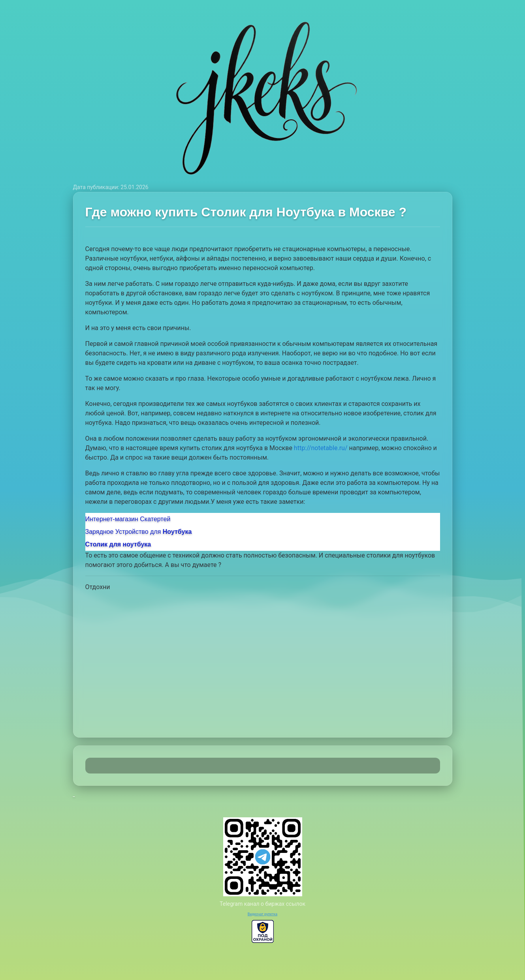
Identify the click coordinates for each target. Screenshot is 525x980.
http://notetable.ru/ (321, 448)
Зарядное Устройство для (139, 532)
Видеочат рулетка (263, 914)
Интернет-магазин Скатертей (128, 519)
